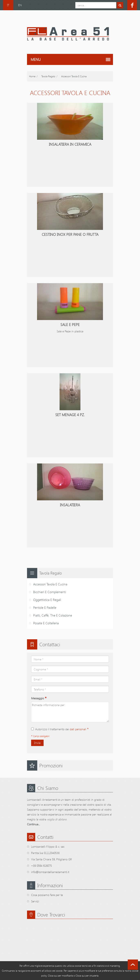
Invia (37, 743)
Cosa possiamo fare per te (47, 895)
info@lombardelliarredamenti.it (50, 872)
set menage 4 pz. (70, 415)
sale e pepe (70, 325)
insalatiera (70, 505)
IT (8, 5)
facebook (132, 5)
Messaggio (39, 698)
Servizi (35, 901)
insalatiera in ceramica (70, 144)
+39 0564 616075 (41, 866)
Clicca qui (52, 975)
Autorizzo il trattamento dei (60, 729)
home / (33, 76)
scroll (133, 965)
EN (20, 5)
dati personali (78, 729)
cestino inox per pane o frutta (70, 234)
